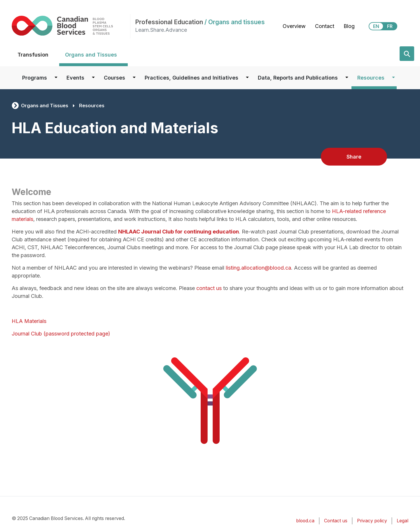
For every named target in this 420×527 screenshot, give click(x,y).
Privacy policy (372, 521)
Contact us (336, 521)
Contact (325, 26)
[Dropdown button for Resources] (393, 78)
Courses (114, 78)
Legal (402, 521)
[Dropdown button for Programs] (56, 78)
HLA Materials (29, 321)
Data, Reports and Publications (298, 78)
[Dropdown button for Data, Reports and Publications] (347, 78)
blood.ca (305, 521)
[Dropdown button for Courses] (134, 78)
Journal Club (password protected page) (61, 334)
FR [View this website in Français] (390, 26)
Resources (371, 78)
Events (75, 78)
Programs (35, 78)
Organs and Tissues (91, 55)
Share (354, 157)
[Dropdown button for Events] (93, 78)
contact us (209, 288)
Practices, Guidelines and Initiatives (191, 78)
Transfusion (33, 55)
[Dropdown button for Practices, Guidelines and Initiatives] (247, 78)
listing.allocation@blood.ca (258, 268)
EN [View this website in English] (376, 26)
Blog (349, 26)
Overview (294, 26)
